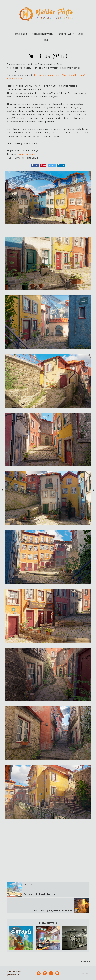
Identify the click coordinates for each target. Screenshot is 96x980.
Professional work (42, 34)
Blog (81, 34)
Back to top (85, 973)
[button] (85, 962)
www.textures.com (26, 154)
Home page (20, 34)
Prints (48, 40)
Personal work (65, 34)
